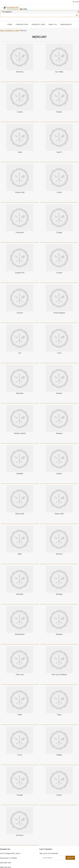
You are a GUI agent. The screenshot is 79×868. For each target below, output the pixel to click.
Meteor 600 (20, 514)
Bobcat (59, 112)
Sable (20, 715)
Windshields (66, 24)
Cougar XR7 (20, 273)
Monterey (20, 72)
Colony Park (20, 192)
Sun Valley (59, 72)
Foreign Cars (22, 24)
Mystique (59, 634)
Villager (59, 755)
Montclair (20, 594)
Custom (20, 112)
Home (10, 24)
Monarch (59, 554)
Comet (59, 192)
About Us (53, 24)
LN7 (20, 353)
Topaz (59, 715)
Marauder (20, 393)
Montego (59, 594)
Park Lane (20, 674)
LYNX (59, 353)
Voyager (20, 795)
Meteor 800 (59, 514)
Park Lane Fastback (59, 674)
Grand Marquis (59, 313)
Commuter (20, 232)
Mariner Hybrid (20, 433)
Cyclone (20, 313)
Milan (20, 554)
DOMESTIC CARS (38, 24)
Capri (20, 152)
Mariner (59, 393)
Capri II (59, 152)
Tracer (20, 755)
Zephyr (59, 795)
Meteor (59, 474)
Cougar (59, 232)
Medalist (20, 474)
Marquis (59, 433)
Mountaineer (20, 634)
